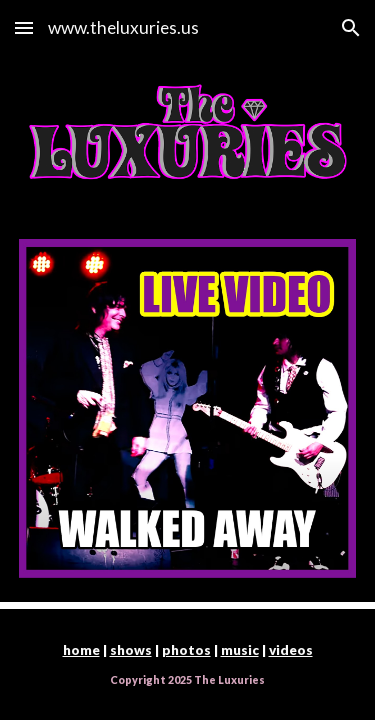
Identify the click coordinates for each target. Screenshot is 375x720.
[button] (24, 27)
